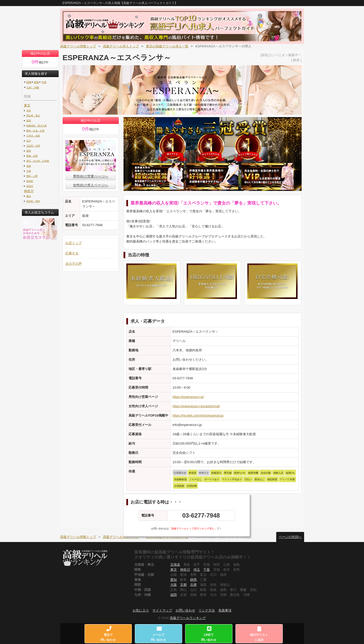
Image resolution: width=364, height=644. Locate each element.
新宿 (29, 121)
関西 (36, 82)
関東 (29, 82)
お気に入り (141, 610)
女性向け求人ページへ (91, 185)
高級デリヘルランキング (188, 618)
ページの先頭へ (290, 537)
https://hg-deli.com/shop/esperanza (198, 415)
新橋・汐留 (32, 156)
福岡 (174, 595)
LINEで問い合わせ (209, 634)
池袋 (29, 166)
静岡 (193, 580)
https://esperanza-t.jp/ (188, 397)
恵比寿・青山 (33, 115)
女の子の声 (74, 264)
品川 (29, 141)
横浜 (29, 196)
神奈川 (29, 191)
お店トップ (74, 243)
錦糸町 (30, 181)
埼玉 (197, 570)
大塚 (29, 171)
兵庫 (193, 585)
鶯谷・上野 (32, 176)
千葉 (207, 570)
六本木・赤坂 (33, 136)
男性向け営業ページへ (91, 176)
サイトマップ (162, 610)
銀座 (29, 151)
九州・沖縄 (33, 88)
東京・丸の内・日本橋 (38, 161)
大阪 (174, 585)
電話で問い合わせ (108, 634)
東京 (27, 105)
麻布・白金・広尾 (35, 131)
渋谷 (29, 110)
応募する (72, 253)
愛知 (174, 580)
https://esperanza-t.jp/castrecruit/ (196, 406)
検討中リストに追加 (259, 634)
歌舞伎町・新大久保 (37, 126)
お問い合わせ (185, 610)
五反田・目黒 (33, 146)
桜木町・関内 (33, 201)
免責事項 (225, 610)
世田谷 (30, 186)
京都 (183, 585)
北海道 (175, 565)
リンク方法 (207, 610)
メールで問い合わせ (158, 634)
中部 (44, 82)
